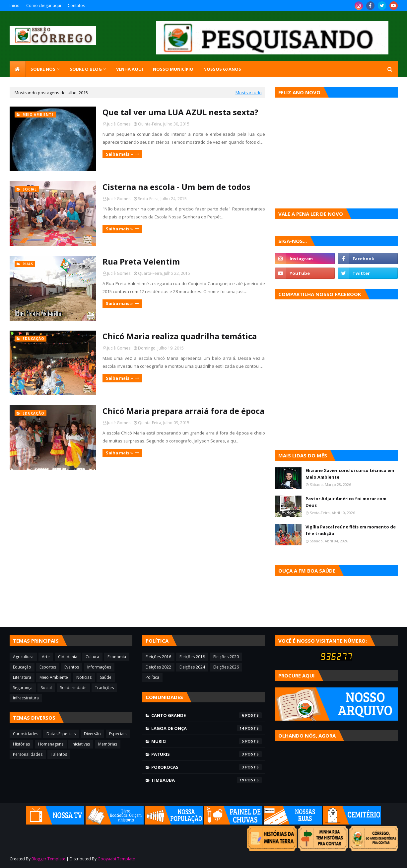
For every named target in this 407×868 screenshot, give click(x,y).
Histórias (21, 744)
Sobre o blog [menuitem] (86, 69)
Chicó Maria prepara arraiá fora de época (183, 411)
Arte (46, 657)
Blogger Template (48, 859)
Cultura (92, 657)
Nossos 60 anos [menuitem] (222, 69)
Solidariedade (73, 688)
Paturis (206, 754)
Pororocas (206, 767)
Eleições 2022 (158, 667)
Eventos (72, 667)
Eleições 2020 (226, 657)
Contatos (76, 5)
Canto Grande (206, 715)
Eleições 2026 (226, 667)
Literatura (22, 677)
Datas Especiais (61, 734)
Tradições (104, 688)
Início (15, 5)
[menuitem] (18, 69)
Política (152, 677)
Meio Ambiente (54, 677)
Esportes (48, 667)
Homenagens (51, 744)
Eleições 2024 (192, 667)
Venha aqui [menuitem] (130, 69)
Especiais (118, 734)
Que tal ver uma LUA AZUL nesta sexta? (180, 112)
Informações (99, 667)
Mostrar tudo (249, 93)
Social (46, 688)
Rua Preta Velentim (141, 261)
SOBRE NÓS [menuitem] (43, 69)
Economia (117, 657)
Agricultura (23, 657)
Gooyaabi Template (116, 859)
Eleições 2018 (192, 657)
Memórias (108, 744)
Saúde (106, 677)
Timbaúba (206, 780)
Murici (206, 741)
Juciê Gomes (119, 124)
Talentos (59, 754)
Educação (22, 667)
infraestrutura (26, 698)
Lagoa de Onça (206, 728)
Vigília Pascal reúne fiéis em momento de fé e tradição (351, 530)
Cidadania (68, 657)
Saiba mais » (119, 154)
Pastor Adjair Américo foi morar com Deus (346, 502)
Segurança (23, 688)
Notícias (84, 677)
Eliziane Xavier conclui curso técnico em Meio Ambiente (350, 474)
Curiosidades (26, 734)
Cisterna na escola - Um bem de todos (176, 187)
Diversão (92, 734)
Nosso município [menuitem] (173, 69)
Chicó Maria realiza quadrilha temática (180, 336)
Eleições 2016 (158, 657)
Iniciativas (81, 744)
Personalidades (28, 754)
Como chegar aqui (44, 5)
